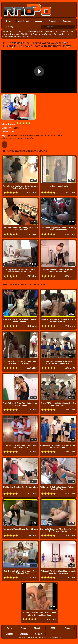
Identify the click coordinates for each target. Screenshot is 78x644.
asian (21, 135)
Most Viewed (23, 21)
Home (9, 21)
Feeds (68, 628)
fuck (53, 135)
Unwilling (9, 27)
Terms (9, 628)
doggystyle (8, 138)
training (29, 135)
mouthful (29, 138)
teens (59, 135)
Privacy (24, 628)
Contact (39, 634)
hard (47, 135)
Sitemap (10, 634)
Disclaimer (39, 628)
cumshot (19, 138)
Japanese (67, 21)
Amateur (53, 21)
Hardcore (38, 21)
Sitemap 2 (24, 634)
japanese (12, 135)
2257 (53, 628)
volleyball (39, 135)
